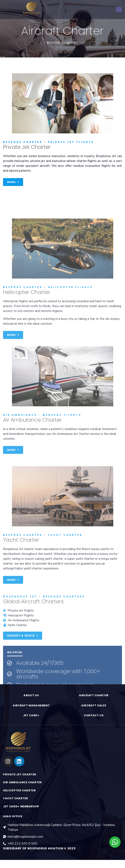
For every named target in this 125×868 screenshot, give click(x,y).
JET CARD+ (31, 715)
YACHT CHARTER (15, 798)
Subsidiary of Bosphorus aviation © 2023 (39, 848)
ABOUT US (31, 695)
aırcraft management (31, 705)
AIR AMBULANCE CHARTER (22, 782)
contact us (94, 715)
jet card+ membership (21, 806)
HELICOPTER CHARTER (19, 790)
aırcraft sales (94, 705)
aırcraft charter (94, 695)
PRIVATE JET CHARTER (20, 774)
